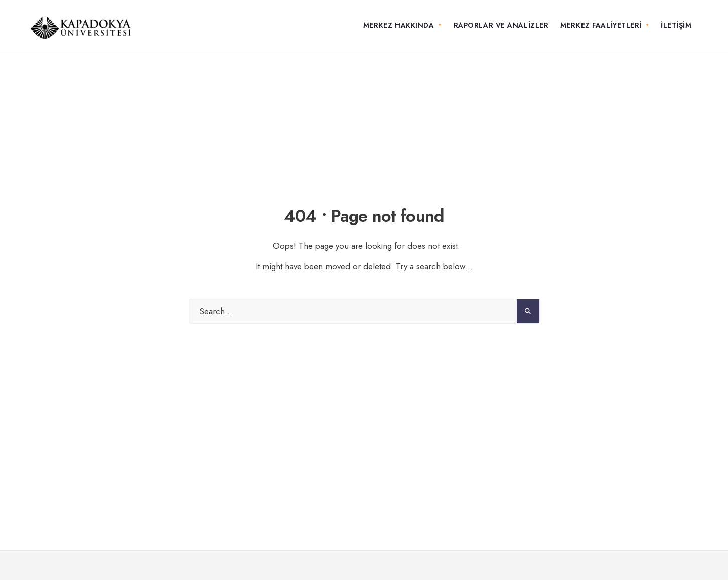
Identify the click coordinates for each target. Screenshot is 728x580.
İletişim (676, 25)
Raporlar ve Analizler (501, 25)
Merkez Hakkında (399, 25)
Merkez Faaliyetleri (601, 25)
